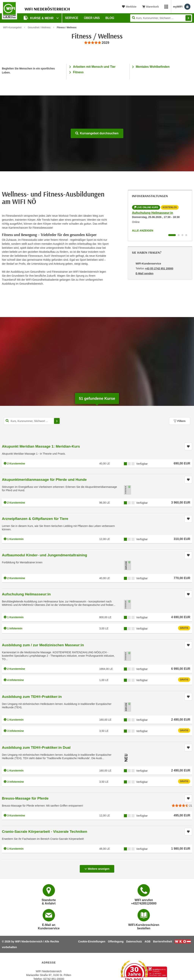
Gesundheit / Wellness (39, 28)
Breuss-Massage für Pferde (25, 798)
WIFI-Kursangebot (12, 28)
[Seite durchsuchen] (161, 18)
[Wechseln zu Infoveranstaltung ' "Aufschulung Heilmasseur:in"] (172, 235)
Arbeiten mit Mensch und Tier (94, 67)
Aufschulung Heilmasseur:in (153, 213)
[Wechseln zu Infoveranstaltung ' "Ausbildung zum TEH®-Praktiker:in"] (182, 235)
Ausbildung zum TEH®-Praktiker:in (32, 697)
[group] (97, 43)
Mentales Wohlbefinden (153, 67)
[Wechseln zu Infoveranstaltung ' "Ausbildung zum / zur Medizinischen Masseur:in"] (179, 235)
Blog (110, 18)
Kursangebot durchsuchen (97, 133)
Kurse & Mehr (39, 18)
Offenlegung (116, 941)
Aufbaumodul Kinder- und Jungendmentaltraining (45, 555)
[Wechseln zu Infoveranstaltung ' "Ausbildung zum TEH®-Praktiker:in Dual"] (186, 235)
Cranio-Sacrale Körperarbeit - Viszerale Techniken (45, 832)
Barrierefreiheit (163, 941)
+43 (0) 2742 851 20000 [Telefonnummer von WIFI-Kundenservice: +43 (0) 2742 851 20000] (159, 268)
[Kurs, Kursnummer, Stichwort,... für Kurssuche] (32, 421)
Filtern (180, 421)
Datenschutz (134, 941)
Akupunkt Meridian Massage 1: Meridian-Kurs (41, 446)
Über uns (92, 18)
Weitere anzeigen (97, 868)
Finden (188, 18)
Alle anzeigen (143, 231)
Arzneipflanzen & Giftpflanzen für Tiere (35, 519)
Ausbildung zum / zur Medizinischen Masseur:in (43, 645)
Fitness (78, 72)
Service (72, 18)
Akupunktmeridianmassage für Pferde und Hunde (44, 480)
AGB (147, 941)
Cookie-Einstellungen (92, 941)
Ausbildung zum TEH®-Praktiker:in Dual (36, 747)
